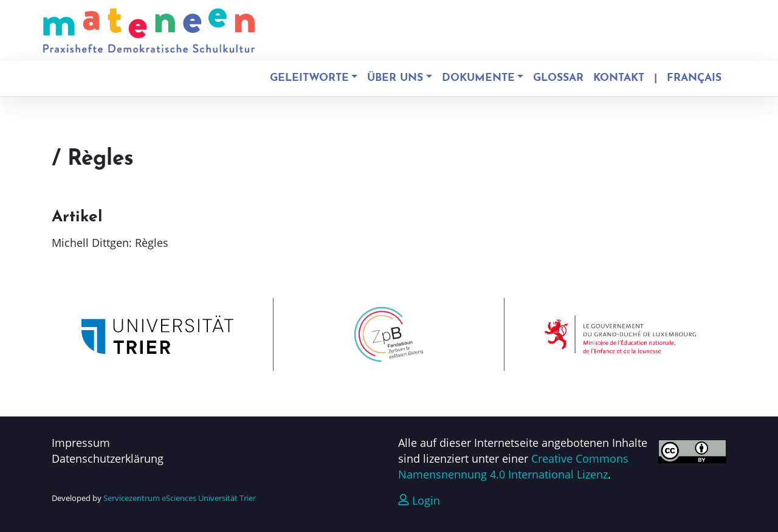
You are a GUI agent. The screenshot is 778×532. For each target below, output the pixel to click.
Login (419, 500)
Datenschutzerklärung (108, 458)
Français (694, 78)
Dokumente (478, 78)
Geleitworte (309, 78)
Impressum (81, 443)
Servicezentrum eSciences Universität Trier (180, 498)
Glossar (558, 78)
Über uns (395, 78)
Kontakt (619, 78)
